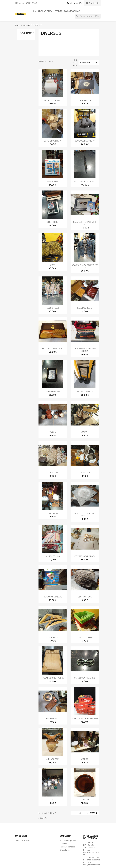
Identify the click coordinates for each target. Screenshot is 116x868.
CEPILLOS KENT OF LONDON (53, 349)
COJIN (53, 265)
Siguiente (93, 813)
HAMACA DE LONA (53, 556)
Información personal (69, 840)
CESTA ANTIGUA (85, 597)
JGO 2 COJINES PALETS (85, 141)
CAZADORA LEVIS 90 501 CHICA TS (85, 266)
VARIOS (53, 432)
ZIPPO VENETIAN (53, 392)
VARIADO (85, 759)
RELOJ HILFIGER (53, 222)
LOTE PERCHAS (53, 637)
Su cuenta (66, 836)
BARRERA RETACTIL (85, 392)
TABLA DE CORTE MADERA (53, 678)
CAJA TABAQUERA (85, 308)
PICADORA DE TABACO (53, 597)
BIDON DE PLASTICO (53, 100)
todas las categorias (68, 11)
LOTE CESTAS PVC (85, 637)
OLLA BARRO (85, 800)
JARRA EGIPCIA (53, 759)
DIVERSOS (27, 33)
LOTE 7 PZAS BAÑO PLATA (85, 556)
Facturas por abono (68, 847)
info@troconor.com (92, 865)
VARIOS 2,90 (53, 513)
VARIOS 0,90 (53, 473)
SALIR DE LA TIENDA (43, 11)
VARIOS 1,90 (85, 473)
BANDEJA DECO (53, 719)
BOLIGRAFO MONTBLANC (85, 181)
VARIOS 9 (85, 432)
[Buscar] (88, 16)
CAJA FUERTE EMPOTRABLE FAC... (85, 223)
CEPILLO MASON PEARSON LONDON (85, 350)
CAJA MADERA (85, 100)
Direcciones (65, 850)
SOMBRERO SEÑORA (53, 141)
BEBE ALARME (53, 181)
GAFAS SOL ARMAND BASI (85, 678)
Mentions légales (22, 840)
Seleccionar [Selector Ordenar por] (89, 63)
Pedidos (63, 844)
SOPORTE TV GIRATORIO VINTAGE (85, 515)
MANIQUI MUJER (53, 308)
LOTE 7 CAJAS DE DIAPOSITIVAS (85, 719)
